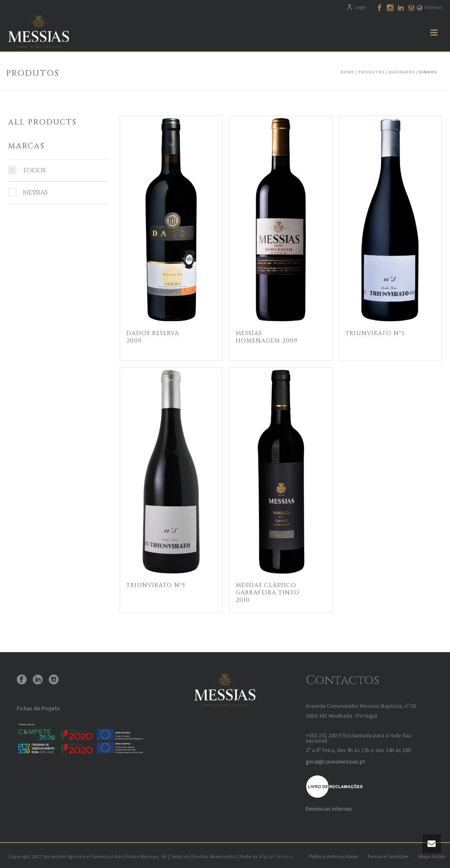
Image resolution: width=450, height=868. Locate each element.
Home (347, 72)
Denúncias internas (329, 809)
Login (356, 7)
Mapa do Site (432, 856)
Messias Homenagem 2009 (267, 337)
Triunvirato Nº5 (156, 585)
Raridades (402, 72)
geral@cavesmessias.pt (335, 761)
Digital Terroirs (276, 857)
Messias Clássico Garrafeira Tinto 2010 (268, 593)
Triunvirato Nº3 (375, 333)
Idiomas (429, 7)
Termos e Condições (388, 856)
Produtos (372, 72)
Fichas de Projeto (38, 708)
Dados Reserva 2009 (153, 337)
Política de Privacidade (333, 856)
